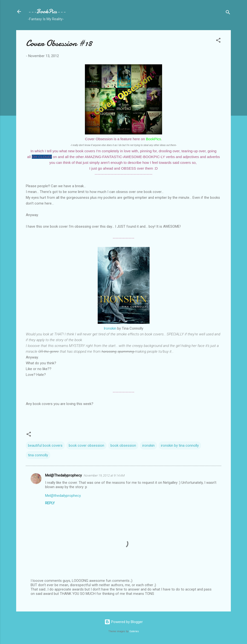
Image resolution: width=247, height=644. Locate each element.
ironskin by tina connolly (180, 445)
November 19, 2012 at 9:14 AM (104, 475)
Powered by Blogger (124, 622)
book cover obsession (86, 445)
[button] (218, 41)
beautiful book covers (45, 445)
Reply (50, 503)
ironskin (148, 445)
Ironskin (110, 328)
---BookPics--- (47, 11)
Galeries (134, 631)
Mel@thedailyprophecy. (63, 496)
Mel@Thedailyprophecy (63, 475)
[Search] (228, 13)
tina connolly (38, 455)
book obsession (123, 445)
